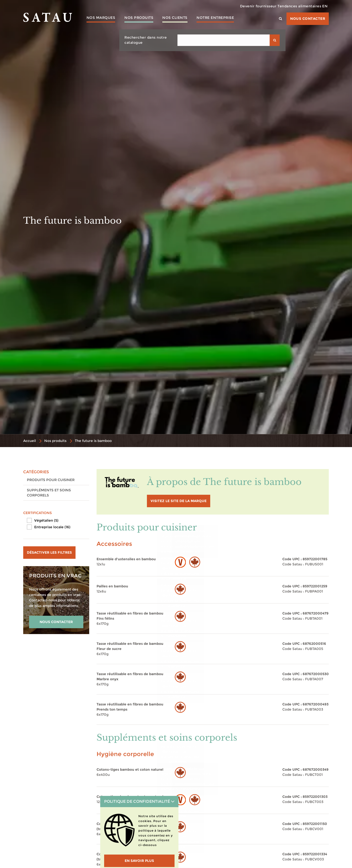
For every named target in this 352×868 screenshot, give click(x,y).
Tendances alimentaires (293, 6)
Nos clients (179, 18)
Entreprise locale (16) (52, 527)
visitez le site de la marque (179, 501)
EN (323, 6)
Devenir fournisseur (248, 6)
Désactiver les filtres (49, 552)
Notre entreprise (221, 18)
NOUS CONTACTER (56, 622)
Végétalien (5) (46, 520)
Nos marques (102, 18)
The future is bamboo (93, 441)
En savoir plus (139, 861)
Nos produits (141, 18)
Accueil (30, 441)
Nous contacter (308, 19)
